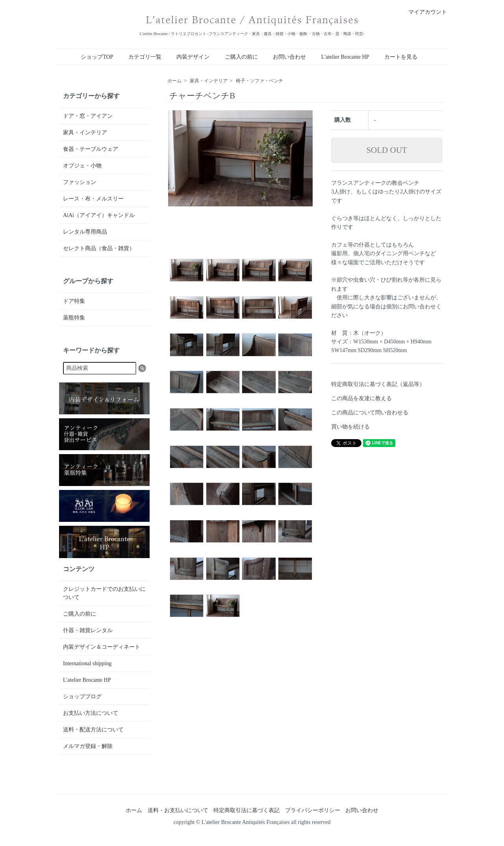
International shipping (87, 663)
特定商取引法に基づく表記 (246, 810)
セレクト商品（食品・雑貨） (99, 248)
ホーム (174, 81)
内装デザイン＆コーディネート (102, 647)
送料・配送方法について (93, 730)
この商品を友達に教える (361, 398)
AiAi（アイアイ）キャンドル (99, 215)
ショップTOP (97, 57)
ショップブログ (82, 697)
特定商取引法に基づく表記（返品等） (378, 384)
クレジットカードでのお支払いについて (104, 593)
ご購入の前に (241, 57)
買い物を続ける (350, 427)
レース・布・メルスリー (93, 199)
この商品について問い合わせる (370, 413)
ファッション (80, 182)
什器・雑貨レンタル (88, 630)
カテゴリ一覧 (145, 57)
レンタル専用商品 (85, 232)
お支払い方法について (91, 713)
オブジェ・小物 (82, 166)
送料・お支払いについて (178, 810)
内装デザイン (193, 57)
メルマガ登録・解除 (88, 746)
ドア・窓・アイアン (88, 116)
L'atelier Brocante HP (345, 57)
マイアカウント (423, 12)
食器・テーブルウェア (91, 149)
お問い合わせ (289, 57)
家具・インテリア (209, 81)
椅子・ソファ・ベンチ (259, 81)
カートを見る (401, 57)
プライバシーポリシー (313, 810)
